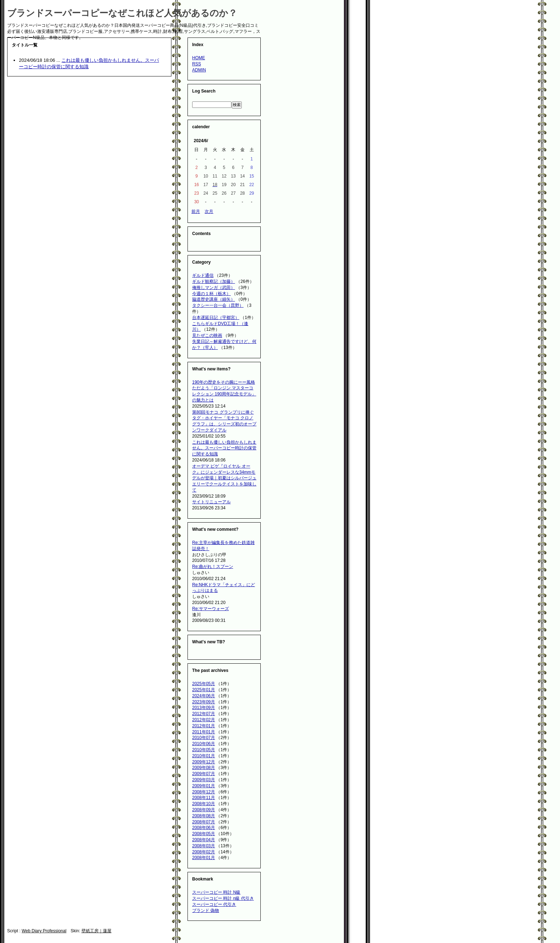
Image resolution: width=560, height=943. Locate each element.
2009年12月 (204, 762)
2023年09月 (204, 702)
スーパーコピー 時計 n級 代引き (223, 898)
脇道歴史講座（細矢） (214, 299)
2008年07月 (204, 822)
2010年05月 (204, 750)
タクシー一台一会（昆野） (218, 305)
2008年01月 (204, 858)
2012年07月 (204, 714)
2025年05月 (204, 684)
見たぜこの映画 (207, 335)
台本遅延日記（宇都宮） (216, 318)
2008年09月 (204, 810)
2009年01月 (204, 786)
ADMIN (199, 70)
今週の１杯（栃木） (211, 294)
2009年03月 (204, 780)
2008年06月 (204, 828)
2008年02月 (204, 852)
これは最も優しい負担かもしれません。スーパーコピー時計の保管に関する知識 (224, 448)
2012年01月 (204, 726)
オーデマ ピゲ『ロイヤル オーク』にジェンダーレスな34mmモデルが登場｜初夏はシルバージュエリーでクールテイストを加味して (224, 478)
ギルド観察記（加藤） (214, 281)
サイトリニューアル (211, 502)
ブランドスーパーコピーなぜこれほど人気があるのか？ (122, 13)
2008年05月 (204, 834)
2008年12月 (204, 792)
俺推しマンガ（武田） (214, 288)
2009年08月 (204, 768)
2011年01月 (204, 732)
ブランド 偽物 (206, 910)
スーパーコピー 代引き (214, 904)
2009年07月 (204, 774)
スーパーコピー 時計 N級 (216, 892)
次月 (209, 211)
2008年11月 (204, 798)
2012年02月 (204, 720)
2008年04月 (204, 840)
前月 (196, 211)
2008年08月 (204, 816)
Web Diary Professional (44, 931)
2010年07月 (204, 738)
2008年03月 (204, 846)
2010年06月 (204, 744)
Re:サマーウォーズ (211, 609)
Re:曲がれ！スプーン (213, 567)
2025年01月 (204, 690)
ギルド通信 (203, 275)
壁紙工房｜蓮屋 (96, 931)
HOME (199, 58)
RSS (197, 64)
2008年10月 (204, 804)
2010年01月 (204, 756)
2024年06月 (204, 696)
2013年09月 (204, 708)
